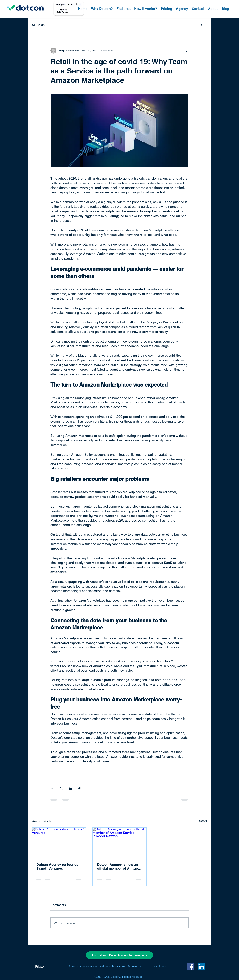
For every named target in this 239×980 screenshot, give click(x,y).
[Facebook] (191, 967)
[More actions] (186, 51)
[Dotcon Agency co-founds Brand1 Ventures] (59, 843)
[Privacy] (40, 967)
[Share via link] (80, 788)
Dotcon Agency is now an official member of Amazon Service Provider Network (119, 866)
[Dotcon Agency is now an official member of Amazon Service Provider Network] (120, 843)
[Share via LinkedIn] (70, 788)
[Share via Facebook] (52, 788)
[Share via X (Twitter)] (61, 788)
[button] (202, 25)
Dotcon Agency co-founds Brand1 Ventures (57, 866)
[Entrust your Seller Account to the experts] (119, 955)
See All (203, 821)
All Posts (38, 25)
